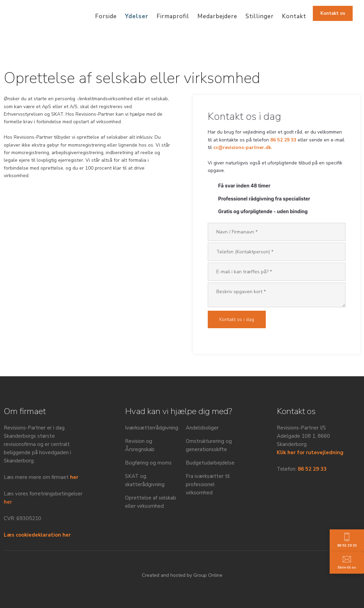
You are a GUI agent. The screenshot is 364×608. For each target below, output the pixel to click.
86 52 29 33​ (312, 469)
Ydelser (137, 16)
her (74, 477)
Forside (106, 16)
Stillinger (260, 16)
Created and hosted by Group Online (182, 575)
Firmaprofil (173, 16)
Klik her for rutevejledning (310, 452)
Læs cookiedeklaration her (37, 535)
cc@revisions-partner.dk (242, 147)
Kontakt (294, 16)
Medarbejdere (217, 16)
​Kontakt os (333, 13)
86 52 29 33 (283, 140)
